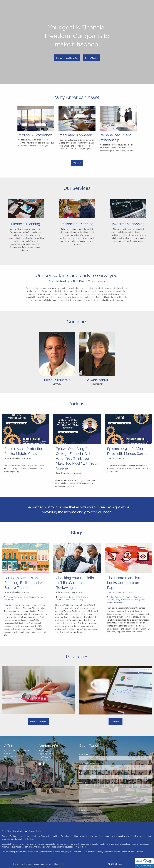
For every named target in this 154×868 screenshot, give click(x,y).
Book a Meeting (92, 58)
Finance (10, 597)
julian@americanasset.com (53, 760)
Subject (91, 773)
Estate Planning (30, 597)
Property (110, 600)
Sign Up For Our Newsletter (67, 58)
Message (92, 783)
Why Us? (77, 163)
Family (39, 597)
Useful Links (115, 721)
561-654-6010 (47, 754)
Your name (93, 754)
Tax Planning (83, 597)
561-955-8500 (47, 751)
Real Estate (138, 597)
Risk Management (63, 600)
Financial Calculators (38, 721)
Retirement (18, 597)
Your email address (96, 764)
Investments (9, 600)
